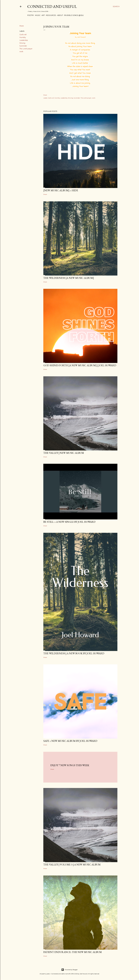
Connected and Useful (52, 6)
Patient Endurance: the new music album (73, 952)
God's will (23, 35)
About (60, 15)
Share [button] (22, 26)
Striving (22, 43)
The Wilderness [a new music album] (69, 278)
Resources (51, 15)
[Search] (116, 7)
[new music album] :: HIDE (61, 190)
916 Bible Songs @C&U (74, 15)
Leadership (24, 40)
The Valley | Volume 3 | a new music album (72, 864)
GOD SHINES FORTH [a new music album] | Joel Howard (80, 365)
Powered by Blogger (69, 970)
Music (38, 15)
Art (43, 15)
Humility (23, 37)
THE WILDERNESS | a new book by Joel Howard (74, 653)
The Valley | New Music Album (64, 453)
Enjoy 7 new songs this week (70, 765)
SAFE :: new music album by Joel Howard (70, 741)
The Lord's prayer (26, 49)
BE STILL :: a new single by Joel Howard (69, 522)
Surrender (23, 46)
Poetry (31, 15)
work (21, 52)
